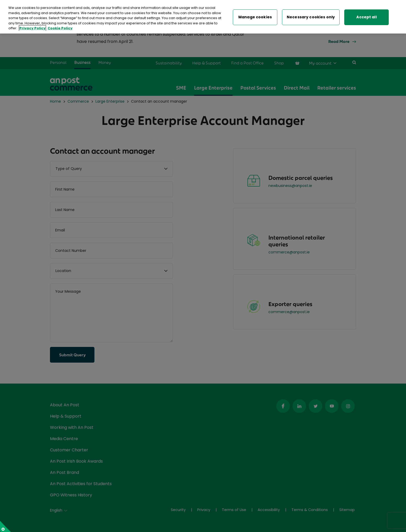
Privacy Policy (32, 27)
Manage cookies (255, 16)
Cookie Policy (60, 27)
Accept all (366, 16)
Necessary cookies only (311, 16)
